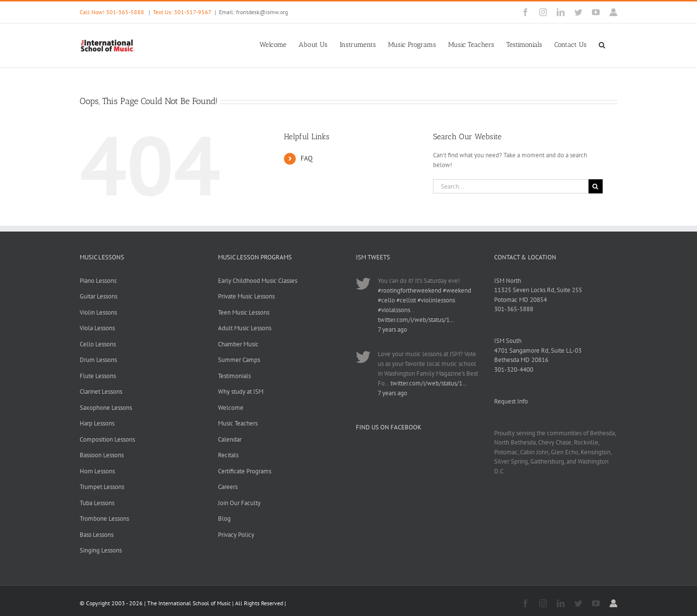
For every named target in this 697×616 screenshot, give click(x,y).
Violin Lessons (98, 312)
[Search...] (511, 186)
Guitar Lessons (98, 296)
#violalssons (394, 310)
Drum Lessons (98, 360)
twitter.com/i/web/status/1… (416, 320)
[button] (602, 44)
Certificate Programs (245, 471)
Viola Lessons (97, 328)
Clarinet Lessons (101, 392)
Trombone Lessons (104, 519)
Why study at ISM (241, 392)
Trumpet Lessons (102, 487)
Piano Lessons (98, 281)
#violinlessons (436, 300)
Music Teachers (238, 423)
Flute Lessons (98, 376)
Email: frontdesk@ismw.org (253, 12)
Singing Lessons (101, 550)
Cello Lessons (98, 344)
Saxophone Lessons (106, 408)
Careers (228, 487)
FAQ (307, 158)
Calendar (230, 439)
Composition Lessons (107, 439)
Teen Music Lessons (244, 312)
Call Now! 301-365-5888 (112, 12)
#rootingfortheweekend (410, 290)
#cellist (406, 300)
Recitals (228, 455)
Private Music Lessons (246, 296)
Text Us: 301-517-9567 (182, 12)
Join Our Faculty (239, 503)
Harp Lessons (97, 423)
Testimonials (234, 376)
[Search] (596, 186)
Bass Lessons (97, 535)
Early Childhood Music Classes (258, 281)
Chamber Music (238, 344)
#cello (386, 300)
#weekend (457, 290)
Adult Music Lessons (245, 328)
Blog (224, 519)
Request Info (511, 401)
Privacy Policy (236, 535)
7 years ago (392, 329)
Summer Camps (239, 360)
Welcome (231, 408)
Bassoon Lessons (102, 455)
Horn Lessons (97, 471)
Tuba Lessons (97, 503)
